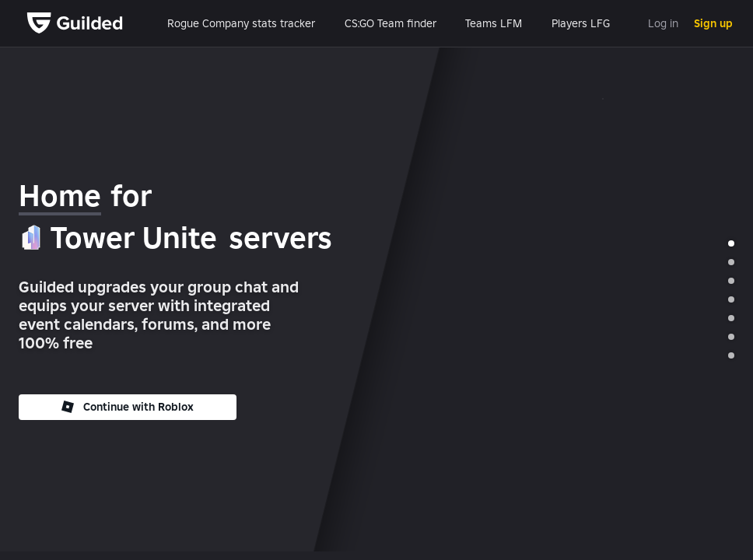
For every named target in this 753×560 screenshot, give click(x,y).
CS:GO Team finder (391, 23)
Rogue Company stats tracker (241, 23)
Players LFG (581, 23)
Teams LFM (494, 23)
